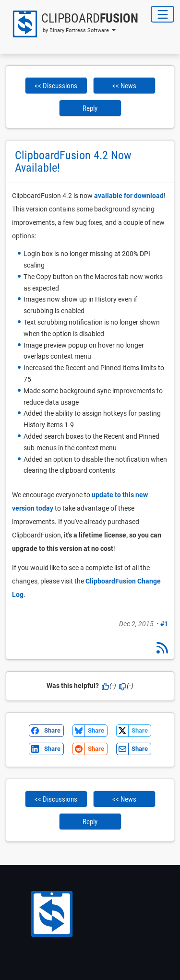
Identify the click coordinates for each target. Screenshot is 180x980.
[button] (72, 24)
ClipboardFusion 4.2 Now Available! (73, 162)
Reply (90, 108)
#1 (164, 624)
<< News (124, 86)
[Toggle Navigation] (162, 14)
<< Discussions (56, 86)
